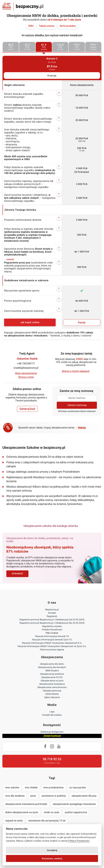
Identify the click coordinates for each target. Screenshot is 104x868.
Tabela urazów (47, 26)
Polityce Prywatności (79, 841)
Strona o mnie (26, 377)
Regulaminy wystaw (52, 626)
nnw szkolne (12, 787)
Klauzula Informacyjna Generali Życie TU (52, 640)
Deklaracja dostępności (52, 732)
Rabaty (82, 428)
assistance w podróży (54, 796)
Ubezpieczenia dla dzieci (52, 664)
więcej (8, 272)
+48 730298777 (26, 363)
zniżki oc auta (52, 812)
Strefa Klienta (52, 694)
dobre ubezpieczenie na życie (22, 812)
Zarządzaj (52, 850)
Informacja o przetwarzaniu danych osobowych (77, 411)
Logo (52, 712)
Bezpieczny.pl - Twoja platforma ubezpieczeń (23, 6)
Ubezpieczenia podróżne (52, 674)
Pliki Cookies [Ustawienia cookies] (52, 633)
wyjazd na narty (14, 821)
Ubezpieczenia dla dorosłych (52, 667)
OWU (31, 26)
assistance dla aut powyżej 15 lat (47, 821)
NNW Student (52, 671)
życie (33, 796)
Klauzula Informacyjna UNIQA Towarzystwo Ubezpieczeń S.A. (52, 643)
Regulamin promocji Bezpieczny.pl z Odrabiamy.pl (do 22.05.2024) (52, 623)
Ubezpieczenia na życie (52, 681)
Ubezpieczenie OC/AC (52, 677)
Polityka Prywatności (52, 630)
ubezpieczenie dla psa (84, 796)
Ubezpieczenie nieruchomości (52, 687)
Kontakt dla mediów (52, 715)
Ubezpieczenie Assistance (52, 684)
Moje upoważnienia (26, 373)
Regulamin (52, 616)
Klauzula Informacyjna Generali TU (52, 636)
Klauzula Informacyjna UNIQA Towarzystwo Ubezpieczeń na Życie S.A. (52, 646)
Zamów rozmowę (77, 405)
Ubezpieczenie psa (52, 691)
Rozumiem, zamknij (52, 858)
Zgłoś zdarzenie (52, 697)
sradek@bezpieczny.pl (26, 368)
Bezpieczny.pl (52, 610)
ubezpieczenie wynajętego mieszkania (74, 804)
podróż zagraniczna (76, 812)
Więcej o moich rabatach (76, 371)
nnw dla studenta (15, 796)
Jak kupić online (30, 322)
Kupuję (52, 76)
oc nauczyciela (78, 787)
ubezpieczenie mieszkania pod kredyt (26, 804)
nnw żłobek (31, 787)
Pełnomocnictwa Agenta (52, 650)
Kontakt (52, 613)
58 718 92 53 (52, 759)
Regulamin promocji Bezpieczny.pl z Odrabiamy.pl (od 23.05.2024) (52, 620)
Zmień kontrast (52, 736)
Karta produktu (68, 26)
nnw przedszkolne (53, 787)
